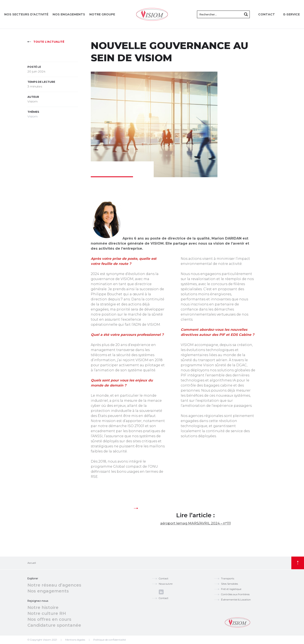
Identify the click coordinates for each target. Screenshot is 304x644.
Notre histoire (43, 607)
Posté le (34, 67)
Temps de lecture (41, 82)
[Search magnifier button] (246, 14)
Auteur (33, 97)
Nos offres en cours (49, 619)
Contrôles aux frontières (235, 594)
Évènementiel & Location (236, 600)
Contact (267, 14)
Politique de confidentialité (110, 640)
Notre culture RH (47, 613)
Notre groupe (102, 14)
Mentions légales (75, 640)
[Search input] (220, 14)
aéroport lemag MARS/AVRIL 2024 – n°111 (195, 523)
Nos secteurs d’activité (26, 14)
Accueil (32, 563)
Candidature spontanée (54, 625)
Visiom (33, 116)
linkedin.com (161, 592)
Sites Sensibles (229, 584)
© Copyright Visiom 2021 (42, 640)
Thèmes (33, 112)
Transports (228, 578)
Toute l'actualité (49, 42)
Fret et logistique (231, 589)
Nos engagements (69, 14)
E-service (292, 14)
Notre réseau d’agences (54, 585)
